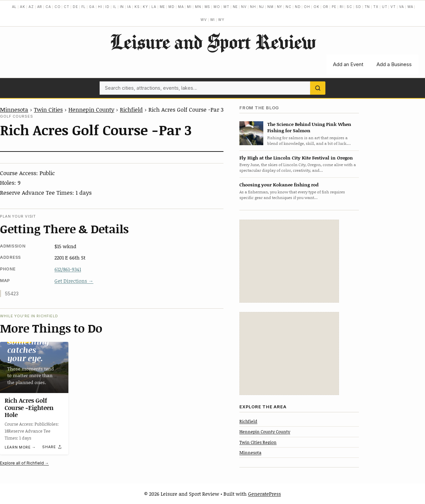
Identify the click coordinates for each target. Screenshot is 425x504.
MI (189, 7)
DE (75, 7)
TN (367, 7)
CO (58, 7)
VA (402, 7)
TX (376, 7)
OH (307, 7)
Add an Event (348, 64)
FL (84, 7)
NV (244, 7)
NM (270, 7)
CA (48, 7)
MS (208, 7)
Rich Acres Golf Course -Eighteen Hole (29, 407)
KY (145, 7)
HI (100, 7)
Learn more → (20, 447)
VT (393, 7)
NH (253, 7)
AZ (31, 7)
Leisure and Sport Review (213, 42)
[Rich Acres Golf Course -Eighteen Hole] (34, 367)
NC (289, 7)
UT (385, 7)
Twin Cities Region (258, 442)
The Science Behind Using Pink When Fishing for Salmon (309, 127)
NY (280, 7)
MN (198, 7)
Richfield (131, 109)
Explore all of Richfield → (24, 463)
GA (92, 7)
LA (154, 7)
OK (316, 7)
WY (221, 20)
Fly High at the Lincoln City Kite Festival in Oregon (296, 158)
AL (14, 7)
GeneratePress (264, 494)
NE (235, 7)
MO (217, 7)
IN (122, 7)
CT (67, 7)
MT (226, 7)
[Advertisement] (289, 261)
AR (40, 7)
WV (204, 20)
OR (326, 7)
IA (129, 7)
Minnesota (14, 109)
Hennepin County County (265, 432)
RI (342, 7)
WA (410, 7)
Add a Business (394, 64)
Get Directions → (74, 281)
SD (358, 7)
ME (163, 7)
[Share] (52, 447)
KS (137, 7)
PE (334, 7)
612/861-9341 (68, 269)
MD (171, 7)
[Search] (318, 88)
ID (107, 7)
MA (181, 7)
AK (23, 7)
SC (349, 7)
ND (298, 7)
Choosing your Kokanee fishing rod (279, 185)
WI (213, 20)
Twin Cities (48, 109)
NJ (261, 7)
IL (115, 7)
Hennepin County (91, 109)
